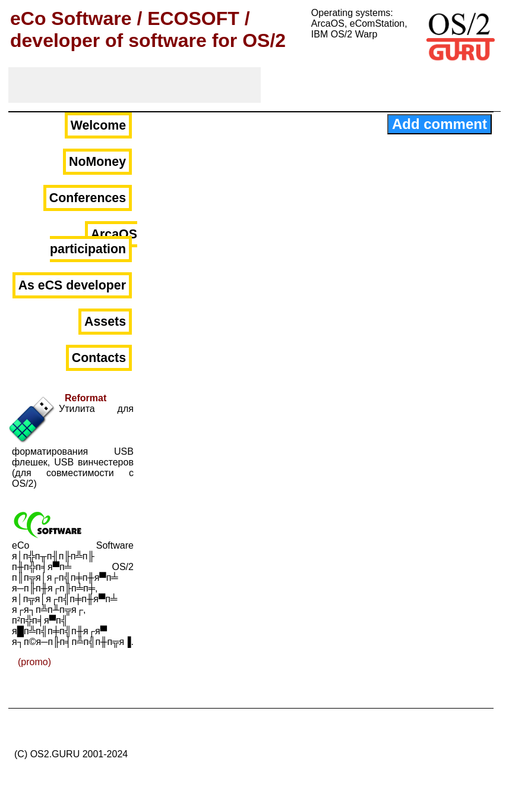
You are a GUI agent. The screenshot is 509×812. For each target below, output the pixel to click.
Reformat (86, 398)
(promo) (34, 662)
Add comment (440, 124)
